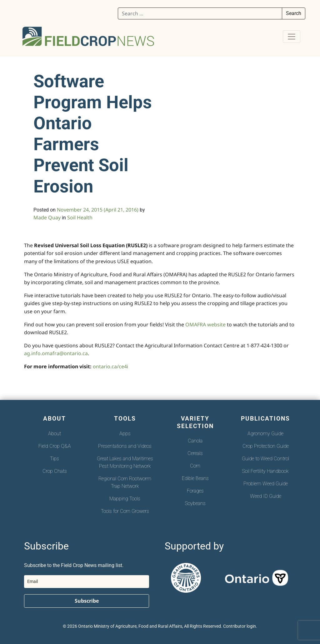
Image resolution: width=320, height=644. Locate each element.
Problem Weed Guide (266, 484)
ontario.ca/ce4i (110, 366)
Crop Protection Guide (266, 446)
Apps (125, 434)
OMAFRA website (205, 325)
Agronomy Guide (265, 434)
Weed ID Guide (266, 496)
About (55, 434)
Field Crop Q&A (55, 446)
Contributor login (240, 626)
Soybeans (195, 503)
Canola (195, 441)
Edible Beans (195, 478)
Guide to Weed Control (265, 459)
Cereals (195, 453)
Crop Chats (55, 471)
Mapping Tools (125, 499)
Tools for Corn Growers (125, 511)
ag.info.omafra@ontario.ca (56, 353)
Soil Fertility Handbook (265, 471)
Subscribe (87, 601)
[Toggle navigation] (292, 37)
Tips (55, 459)
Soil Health (80, 217)
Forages (195, 491)
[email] (87, 582)
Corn (195, 466)
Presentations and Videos (125, 446)
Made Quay (47, 217)
